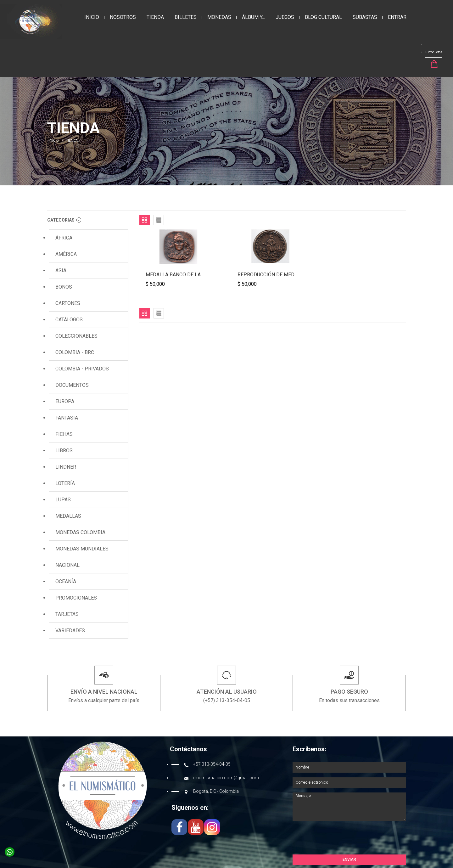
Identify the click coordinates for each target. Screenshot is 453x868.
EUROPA (65, 401)
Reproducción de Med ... (268, 275)
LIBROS (64, 451)
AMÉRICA (66, 254)
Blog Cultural (323, 17)
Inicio (92, 17)
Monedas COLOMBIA (80, 532)
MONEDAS (219, 17)
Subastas (365, 17)
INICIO (54, 141)
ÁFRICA (64, 238)
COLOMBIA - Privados (82, 369)
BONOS (64, 287)
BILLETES (186, 17)
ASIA (61, 271)
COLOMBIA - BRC (75, 352)
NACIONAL (67, 565)
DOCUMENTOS (72, 385)
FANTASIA (67, 418)
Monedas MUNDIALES (82, 549)
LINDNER (66, 467)
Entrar (397, 17)
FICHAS (64, 434)
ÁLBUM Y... (253, 17)
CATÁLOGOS (69, 320)
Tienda (155, 17)
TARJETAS (67, 614)
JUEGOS (285, 17)
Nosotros (123, 17)
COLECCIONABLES (76, 336)
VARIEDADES (70, 631)
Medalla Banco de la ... (175, 275)
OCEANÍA (66, 581)
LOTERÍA (65, 483)
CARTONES (68, 303)
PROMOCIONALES (76, 598)
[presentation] (340, 839)
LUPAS (63, 500)
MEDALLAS (68, 516)
